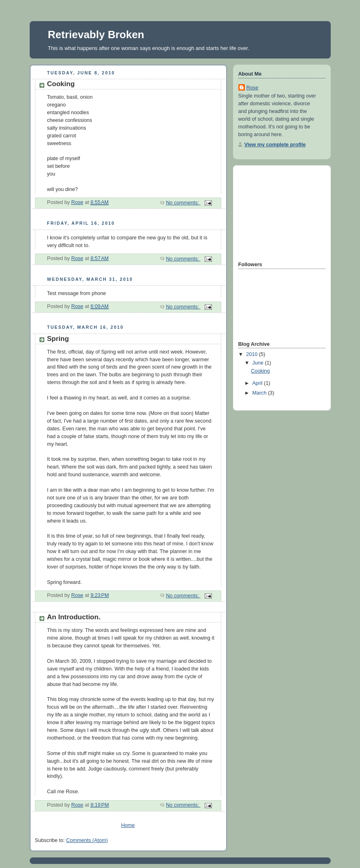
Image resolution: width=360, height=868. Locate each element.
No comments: (183, 203)
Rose (252, 88)
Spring (58, 339)
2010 (253, 354)
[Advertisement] (279, 213)
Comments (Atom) (87, 840)
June (259, 363)
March (260, 393)
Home (128, 825)
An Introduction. (74, 617)
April (258, 383)
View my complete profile (275, 145)
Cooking (61, 84)
